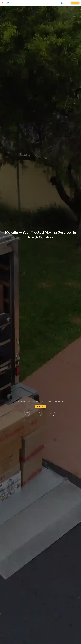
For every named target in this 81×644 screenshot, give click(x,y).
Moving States (35, 3)
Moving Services (26, 3)
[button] (27, 3)
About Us (20, 3)
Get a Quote (75, 3)
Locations (42, 3)
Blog (47, 3)
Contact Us (51, 3)
